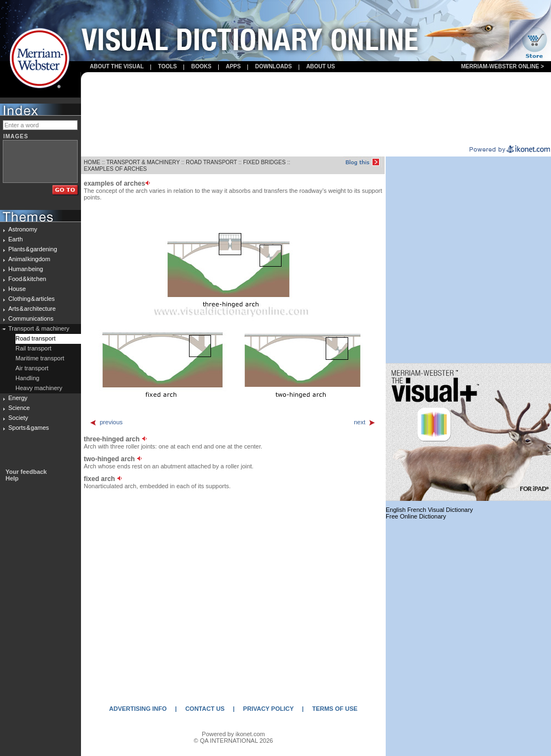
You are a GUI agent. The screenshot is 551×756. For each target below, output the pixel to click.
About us (321, 66)
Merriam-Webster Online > (503, 66)
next (365, 422)
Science (19, 408)
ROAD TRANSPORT (211, 162)
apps (233, 66)
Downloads (274, 66)
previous (106, 422)
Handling (27, 378)
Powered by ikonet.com (233, 734)
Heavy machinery (39, 388)
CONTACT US (205, 709)
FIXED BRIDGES (264, 162)
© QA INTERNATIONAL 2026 (234, 741)
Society (18, 418)
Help (12, 478)
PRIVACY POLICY (268, 709)
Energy (18, 398)
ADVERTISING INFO (138, 709)
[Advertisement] (316, 109)
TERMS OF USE (335, 709)
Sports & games (29, 428)
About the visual (117, 66)
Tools (168, 66)
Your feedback (26, 472)
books (201, 66)
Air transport (32, 368)
